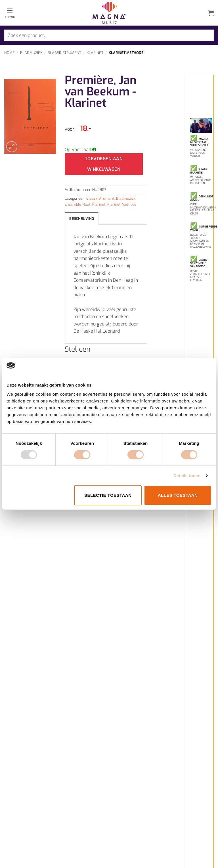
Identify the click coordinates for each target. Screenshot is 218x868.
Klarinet (95, 53)
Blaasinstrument (64, 53)
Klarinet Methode (126, 53)
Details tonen (187, 476)
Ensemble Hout (78, 204)
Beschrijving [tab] (82, 219)
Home (10, 53)
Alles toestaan (178, 495)
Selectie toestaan (108, 495)
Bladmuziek (31, 53)
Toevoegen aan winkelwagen (104, 164)
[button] (10, 13)
